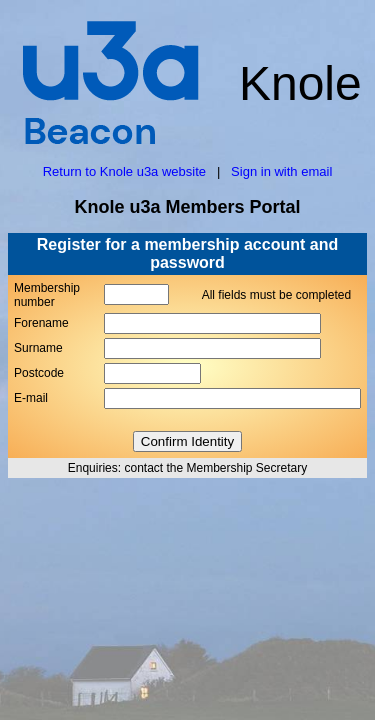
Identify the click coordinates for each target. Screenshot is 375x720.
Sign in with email (281, 171)
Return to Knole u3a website (124, 171)
